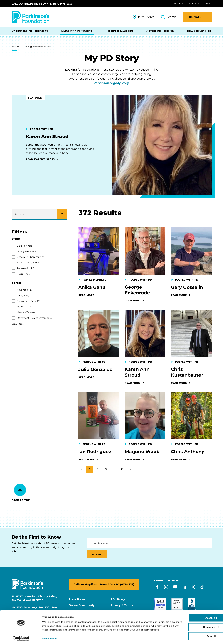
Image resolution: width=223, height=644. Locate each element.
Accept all (188, 613)
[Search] (62, 214)
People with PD (26, 268)
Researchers (24, 274)
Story (16, 239)
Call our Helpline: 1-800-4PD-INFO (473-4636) (42, 4)
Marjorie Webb (142, 452)
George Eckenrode (137, 290)
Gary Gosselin (187, 287)
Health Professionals (28, 263)
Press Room (77, 599)
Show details (50, 638)
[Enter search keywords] (39, 214)
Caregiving (23, 295)
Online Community (82, 605)
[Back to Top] (20, 490)
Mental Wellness (26, 312)
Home (15, 46)
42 (123, 468)
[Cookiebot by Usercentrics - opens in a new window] (21, 638)
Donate (195, 17)
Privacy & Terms (122, 605)
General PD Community (30, 257)
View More (18, 324)
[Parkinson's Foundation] (30, 17)
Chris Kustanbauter (187, 372)
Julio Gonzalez (95, 370)
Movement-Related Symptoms (34, 318)
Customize (188, 622)
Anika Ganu (92, 287)
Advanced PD (24, 290)
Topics (17, 283)
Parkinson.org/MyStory (111, 83)
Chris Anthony (188, 452)
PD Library (118, 599)
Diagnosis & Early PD (29, 301)
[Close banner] (218, 611)
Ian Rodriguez (95, 452)
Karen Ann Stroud (137, 372)
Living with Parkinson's (38, 46)
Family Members (26, 251)
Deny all (188, 632)
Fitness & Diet (25, 307)
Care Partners (25, 246)
